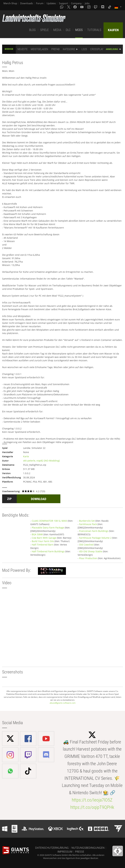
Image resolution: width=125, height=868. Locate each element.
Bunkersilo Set (87, 521)
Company (76, 3)
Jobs (87, 3)
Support (63, 3)
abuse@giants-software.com (63, 703)
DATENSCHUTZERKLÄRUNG (52, 848)
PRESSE (80, 852)
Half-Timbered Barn (43, 545)
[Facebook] (75, 7)
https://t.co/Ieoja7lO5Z (92, 800)
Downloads (27, 3)
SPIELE (44, 30)
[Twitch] (96, 7)
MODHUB (9, 49)
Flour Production (88, 558)
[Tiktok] (110, 7)
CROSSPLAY (97, 49)
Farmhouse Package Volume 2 (95, 538)
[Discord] (103, 7)
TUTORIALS (94, 30)
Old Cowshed (86, 545)
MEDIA (57, 30)
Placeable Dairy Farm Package (48, 528)
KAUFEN (113, 30)
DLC (68, 30)
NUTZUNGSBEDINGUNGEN (88, 848)
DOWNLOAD (39, 499)
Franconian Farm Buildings (94, 531)
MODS (79, 30)
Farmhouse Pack (88, 524)
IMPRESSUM (65, 852)
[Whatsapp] (62, 7)
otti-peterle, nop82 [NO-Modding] (41, 461)
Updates (51, 3)
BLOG (32, 30)
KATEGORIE (69, 49)
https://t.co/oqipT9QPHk (92, 807)
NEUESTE (22, 49)
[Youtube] (82, 7)
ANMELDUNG (112, 49)
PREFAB (55, 49)
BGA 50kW (37, 534)
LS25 (84, 49)
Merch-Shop (10, 3)
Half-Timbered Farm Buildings (48, 551)
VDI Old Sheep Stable (91, 551)
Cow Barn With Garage (44, 538)
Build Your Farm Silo (43, 541)
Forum (40, 3)
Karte (26, 456)
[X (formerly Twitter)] (69, 7)
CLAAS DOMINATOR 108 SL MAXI (49, 521)
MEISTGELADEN (39, 49)
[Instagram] (89, 7)
